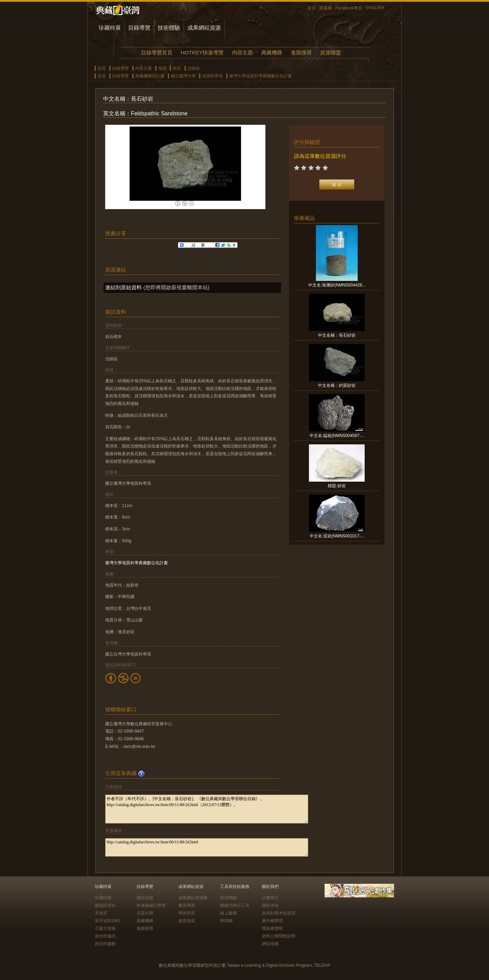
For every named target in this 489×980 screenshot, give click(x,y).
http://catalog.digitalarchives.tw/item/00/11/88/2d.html (207, 847)
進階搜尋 (301, 52)
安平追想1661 (108, 921)
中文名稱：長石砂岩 (337, 335)
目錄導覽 (139, 28)
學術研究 (187, 913)
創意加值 (187, 921)
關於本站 (270, 905)
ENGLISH (375, 8)
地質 (162, 68)
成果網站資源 (204, 28)
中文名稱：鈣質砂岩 (337, 385)
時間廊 (226, 921)
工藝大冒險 (105, 928)
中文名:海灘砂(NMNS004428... (337, 285)
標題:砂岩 (337, 486)
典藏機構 (272, 52)
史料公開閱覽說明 (279, 936)
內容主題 (242, 52)
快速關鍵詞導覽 (151, 905)
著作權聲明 (272, 921)
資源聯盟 (331, 52)
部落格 (326, 8)
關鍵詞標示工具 (235, 905)
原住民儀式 (105, 936)
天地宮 (101, 913)
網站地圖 (270, 944)
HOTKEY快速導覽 (202, 52)
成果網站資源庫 (193, 898)
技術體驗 (169, 28)
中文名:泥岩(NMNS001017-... (337, 536)
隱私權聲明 (272, 928)
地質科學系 (212, 76)
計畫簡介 (270, 898)
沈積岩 (194, 68)
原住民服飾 (105, 944)
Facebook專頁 (349, 8)
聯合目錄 (145, 898)
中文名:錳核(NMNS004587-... (337, 436)
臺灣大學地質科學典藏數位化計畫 (261, 76)
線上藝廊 (228, 913)
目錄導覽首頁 (157, 52)
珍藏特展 (110, 28)
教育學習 (187, 905)
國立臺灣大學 (183, 76)
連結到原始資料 (123, 287)
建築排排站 (105, 905)
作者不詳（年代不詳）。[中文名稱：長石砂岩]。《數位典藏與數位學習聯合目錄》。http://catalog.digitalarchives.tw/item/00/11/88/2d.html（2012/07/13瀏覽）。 (207, 809)
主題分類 (145, 913)
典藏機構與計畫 (150, 76)
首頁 (312, 8)
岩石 (177, 68)
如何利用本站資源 (279, 913)
